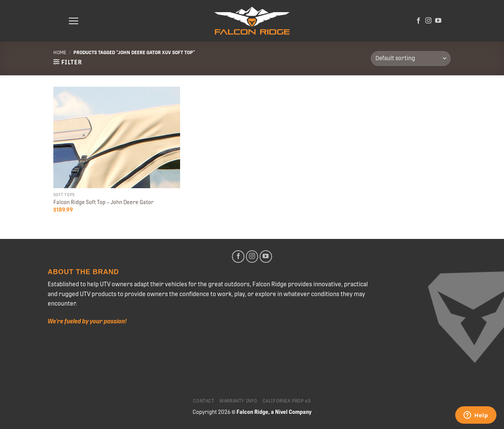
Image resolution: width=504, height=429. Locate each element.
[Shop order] (411, 58)
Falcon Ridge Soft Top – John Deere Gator (103, 202)
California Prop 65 (287, 401)
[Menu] (73, 21)
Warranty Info (238, 401)
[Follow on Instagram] (428, 21)
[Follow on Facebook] (418, 21)
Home (60, 52)
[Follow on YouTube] (438, 21)
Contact (204, 401)
